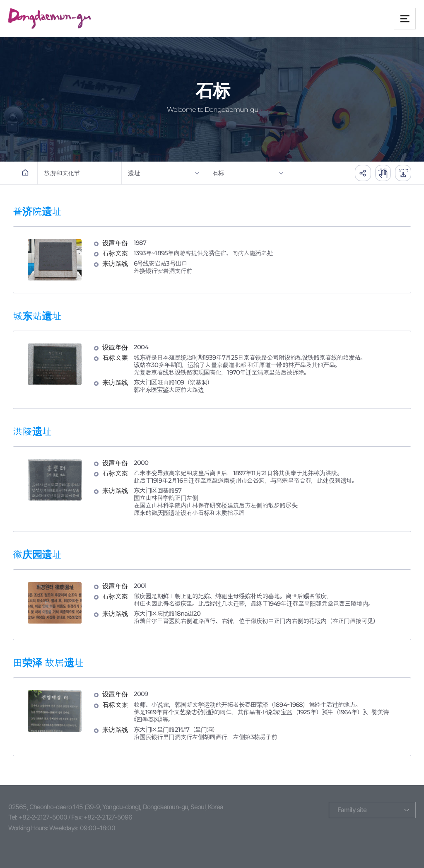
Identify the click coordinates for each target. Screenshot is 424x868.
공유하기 (361, 173)
